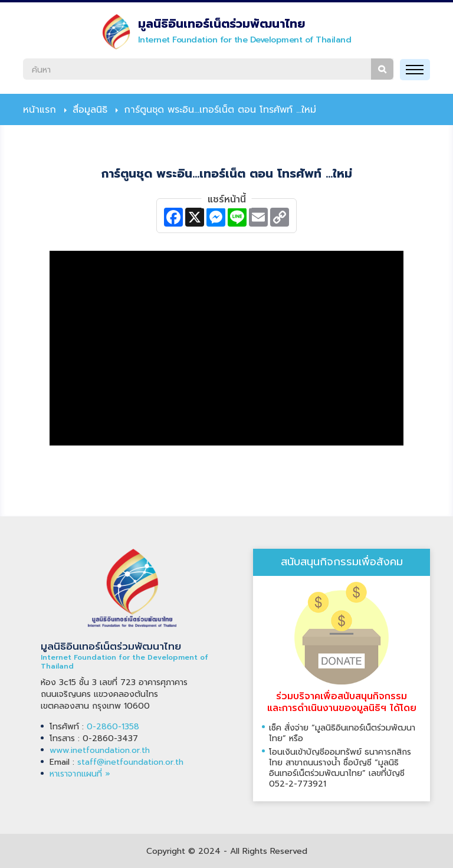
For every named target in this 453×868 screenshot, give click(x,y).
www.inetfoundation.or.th (100, 750)
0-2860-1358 (113, 727)
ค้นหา (382, 69)
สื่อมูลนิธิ (90, 110)
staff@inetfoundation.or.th (130, 762)
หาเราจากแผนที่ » (80, 774)
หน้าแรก (40, 110)
